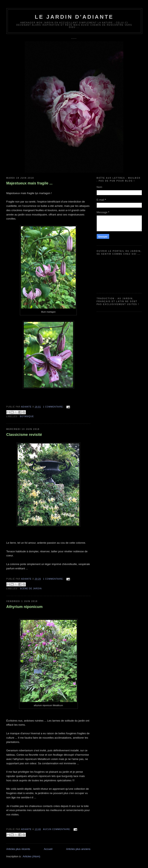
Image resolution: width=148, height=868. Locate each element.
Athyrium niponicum (25, 607)
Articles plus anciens (78, 849)
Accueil (48, 849)
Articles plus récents (18, 849)
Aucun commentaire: (57, 829)
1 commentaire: (54, 407)
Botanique (27, 416)
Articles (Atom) (32, 856)
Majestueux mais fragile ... (29, 183)
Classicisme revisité (24, 435)
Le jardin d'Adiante (74, 17)
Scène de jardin (31, 589)
